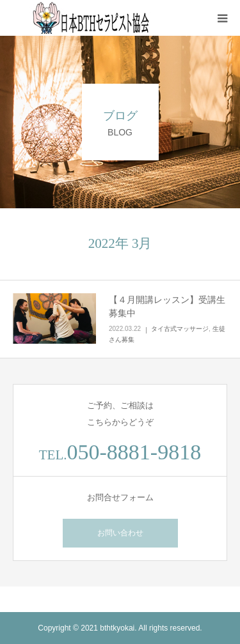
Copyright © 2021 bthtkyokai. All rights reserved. (120, 628)
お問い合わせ (120, 533)
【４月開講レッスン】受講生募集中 (167, 306)
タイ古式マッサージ (180, 329)
